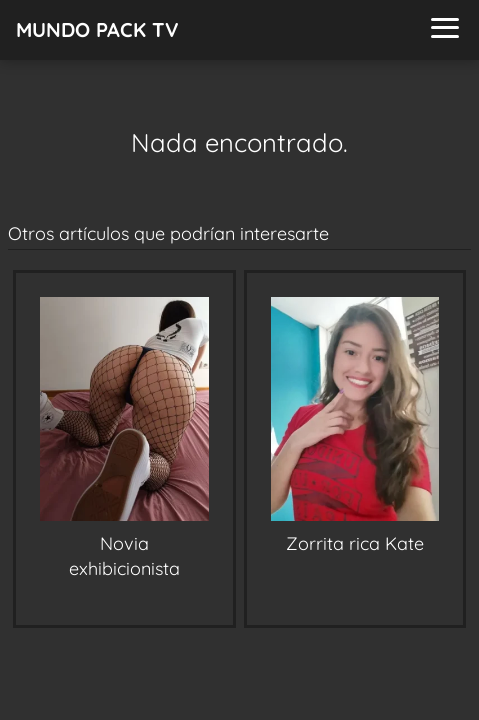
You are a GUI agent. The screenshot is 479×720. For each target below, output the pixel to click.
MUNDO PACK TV (97, 29)
